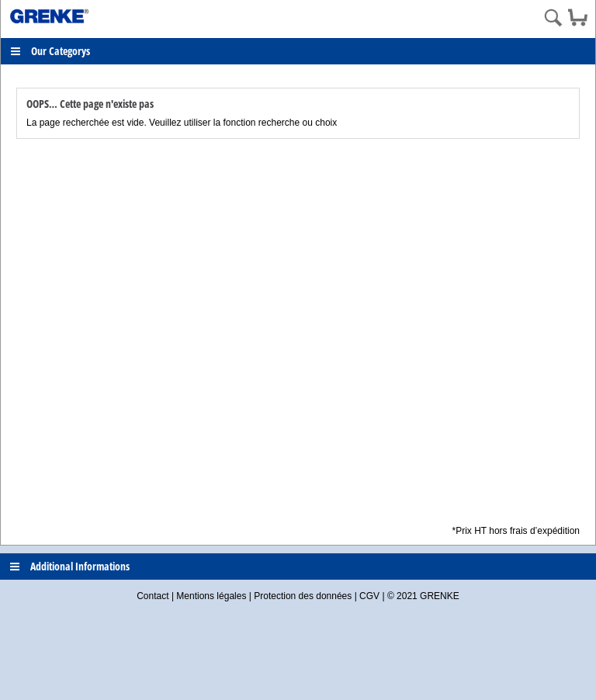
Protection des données (303, 596)
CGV (369, 596)
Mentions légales (211, 596)
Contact (152, 596)
